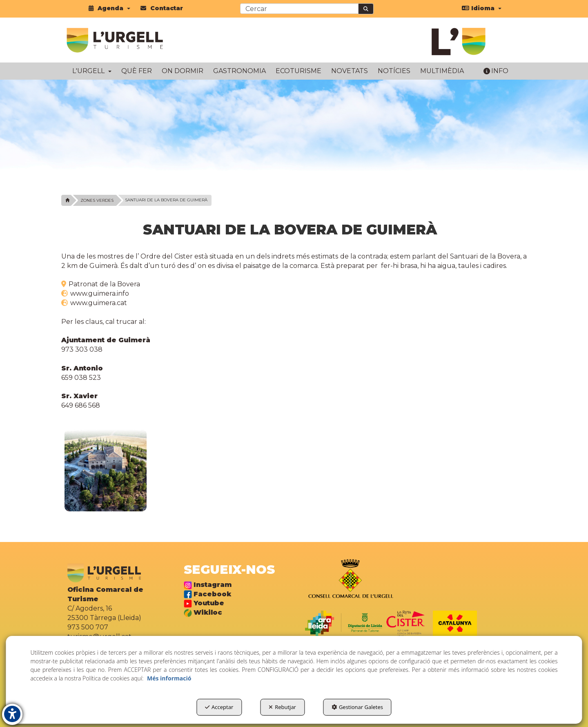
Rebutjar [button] (282, 707)
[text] (299, 9)
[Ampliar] (106, 470)
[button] (109, 8)
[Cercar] (366, 9)
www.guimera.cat (98, 303)
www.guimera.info (99, 293)
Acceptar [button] (219, 707)
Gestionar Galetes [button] (357, 707)
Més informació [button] (169, 678)
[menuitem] (109, 8)
